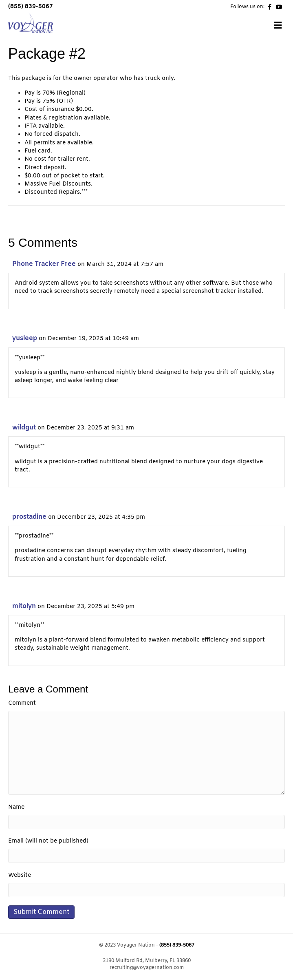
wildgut (24, 428)
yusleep (25, 338)
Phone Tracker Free (44, 264)
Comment (22, 703)
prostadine (29, 517)
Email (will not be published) (48, 841)
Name (16, 807)
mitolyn (24, 606)
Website (20, 875)
